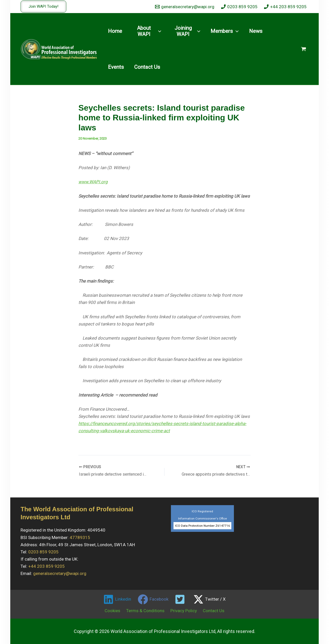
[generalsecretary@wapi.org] (185, 7)
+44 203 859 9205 (47, 566)
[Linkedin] (117, 599)
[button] (43, 7)
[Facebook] (153, 599)
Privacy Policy (183, 610)
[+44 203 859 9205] (285, 7)
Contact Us (211, 610)
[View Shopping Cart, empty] (304, 49)
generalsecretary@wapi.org (60, 573)
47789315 (80, 537)
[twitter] (181, 599)
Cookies (115, 610)
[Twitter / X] (209, 599)
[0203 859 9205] (239, 7)
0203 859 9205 (43, 552)
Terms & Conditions (146, 610)
